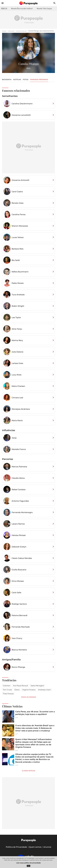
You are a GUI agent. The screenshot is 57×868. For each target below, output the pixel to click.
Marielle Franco (19, 449)
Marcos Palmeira (19, 467)
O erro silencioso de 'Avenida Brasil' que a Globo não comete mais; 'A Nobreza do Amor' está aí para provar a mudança (35, 728)
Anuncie (47, 847)
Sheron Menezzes (20, 226)
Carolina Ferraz (19, 215)
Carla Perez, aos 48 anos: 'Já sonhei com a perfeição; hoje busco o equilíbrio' (35, 713)
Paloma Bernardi (19, 615)
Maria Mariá (17, 421)
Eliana (17, 690)
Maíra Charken (18, 386)
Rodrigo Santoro (19, 604)
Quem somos (35, 847)
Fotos (26, 80)
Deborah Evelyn (19, 547)
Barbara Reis (17, 249)
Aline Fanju (17, 329)
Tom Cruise (7, 690)
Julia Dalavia (17, 352)
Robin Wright (18, 306)
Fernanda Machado (21, 627)
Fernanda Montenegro (22, 512)
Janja (14, 438)
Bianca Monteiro (19, 650)
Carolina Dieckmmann (22, 104)
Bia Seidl (16, 260)
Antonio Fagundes (20, 501)
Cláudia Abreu (18, 478)
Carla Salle (16, 593)
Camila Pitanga (21, 31)
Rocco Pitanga (18, 667)
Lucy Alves (16, 375)
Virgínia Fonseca (29, 690)
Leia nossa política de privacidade (28, 863)
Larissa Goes (17, 363)
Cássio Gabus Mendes (22, 558)
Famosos (11, 31)
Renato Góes (18, 203)
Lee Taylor (16, 318)
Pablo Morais (18, 283)
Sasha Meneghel (37, 686)
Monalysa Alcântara (21, 409)
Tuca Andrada (18, 295)
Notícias (17, 80)
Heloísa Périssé (19, 535)
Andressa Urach (44, 690)
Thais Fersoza (8, 694)
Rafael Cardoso (19, 490)
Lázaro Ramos (18, 524)
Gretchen (7, 686)
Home (4, 31)
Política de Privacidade (16, 847)
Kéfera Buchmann (20, 272)
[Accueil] (28, 3)
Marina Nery (17, 340)
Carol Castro (17, 192)
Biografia (7, 80)
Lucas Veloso (18, 237)
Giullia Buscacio (19, 570)
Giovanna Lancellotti (21, 115)
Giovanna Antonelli (20, 180)
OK (29, 866)
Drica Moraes (18, 581)
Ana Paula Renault (20, 686)
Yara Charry (17, 638)
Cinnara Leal (17, 398)
